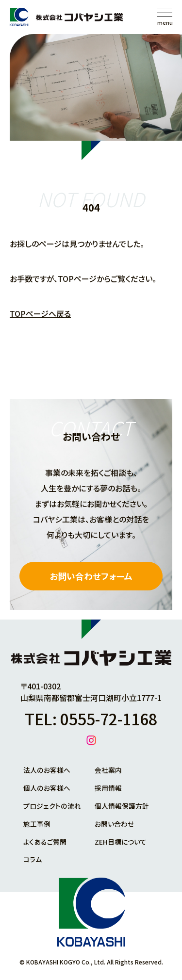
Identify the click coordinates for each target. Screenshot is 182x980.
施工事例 (37, 823)
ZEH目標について (121, 840)
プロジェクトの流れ (52, 805)
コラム (33, 858)
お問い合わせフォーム (91, 576)
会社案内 (108, 770)
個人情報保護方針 (122, 805)
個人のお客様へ (47, 788)
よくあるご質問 (45, 840)
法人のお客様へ (47, 770)
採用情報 (108, 788)
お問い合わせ (114, 823)
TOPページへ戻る (40, 313)
